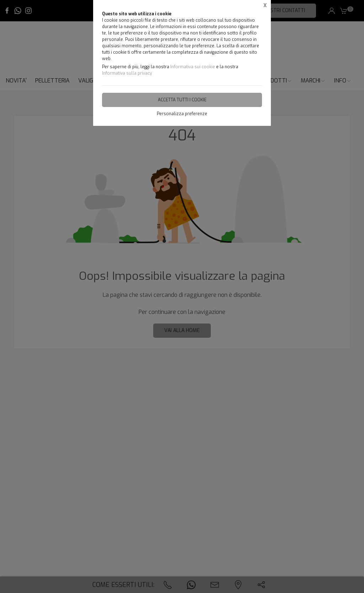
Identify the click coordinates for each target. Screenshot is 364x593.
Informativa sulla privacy (127, 73)
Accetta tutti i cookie (182, 100)
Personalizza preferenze (182, 114)
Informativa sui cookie (193, 67)
